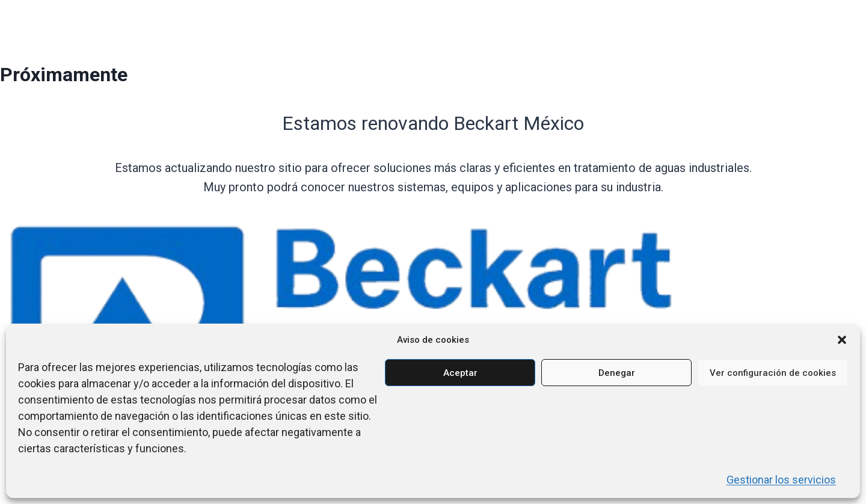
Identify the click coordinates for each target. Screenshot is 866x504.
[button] (842, 340)
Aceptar (460, 373)
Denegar (617, 373)
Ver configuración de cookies (773, 373)
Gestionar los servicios (781, 480)
